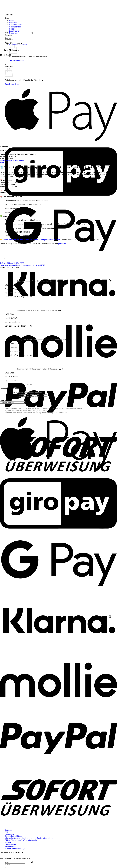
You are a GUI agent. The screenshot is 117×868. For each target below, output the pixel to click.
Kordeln (12, 29)
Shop (7, 18)
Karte (2, 163)
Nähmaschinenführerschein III (30, 392)
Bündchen (13, 23)
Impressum (9, 834)
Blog (6, 39)
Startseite (8, 830)
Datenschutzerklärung (14, 836)
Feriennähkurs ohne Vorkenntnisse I (32, 394)
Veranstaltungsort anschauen (12, 160)
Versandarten (10, 846)
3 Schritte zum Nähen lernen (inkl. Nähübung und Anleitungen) (30, 413)
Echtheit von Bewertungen (15, 848)
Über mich (9, 42)
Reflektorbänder (16, 25)
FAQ (6, 832)
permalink (62, 244)
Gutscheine (14, 33)
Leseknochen (15, 31)
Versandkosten (15, 293)
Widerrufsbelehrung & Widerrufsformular (21, 840)
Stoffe (12, 21)
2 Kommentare (45, 410)
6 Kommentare (62, 413)
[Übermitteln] (6, 867)
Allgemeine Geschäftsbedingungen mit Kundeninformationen (29, 838)
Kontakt (8, 842)
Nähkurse (8, 36)
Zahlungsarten (10, 844)
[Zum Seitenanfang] (1, 855)
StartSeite (9, 15)
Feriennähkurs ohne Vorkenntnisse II (32, 396)
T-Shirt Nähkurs (12, 263)
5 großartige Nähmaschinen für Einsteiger (22, 410)
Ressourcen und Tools (18, 45)
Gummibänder (15, 27)
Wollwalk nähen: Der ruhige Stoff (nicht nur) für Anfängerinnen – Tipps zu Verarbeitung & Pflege (43, 408)
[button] (9, 39)
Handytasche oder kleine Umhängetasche (23, 265)
